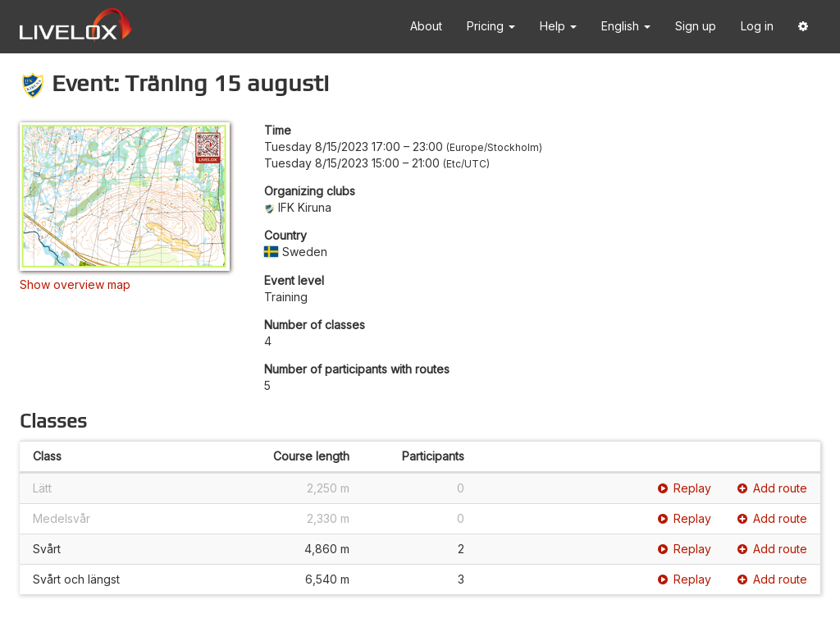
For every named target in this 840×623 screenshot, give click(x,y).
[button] (803, 27)
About (426, 26)
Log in (757, 26)
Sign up (696, 26)
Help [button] (558, 26)
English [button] (626, 26)
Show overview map (75, 284)
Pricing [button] (491, 26)
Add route (772, 488)
